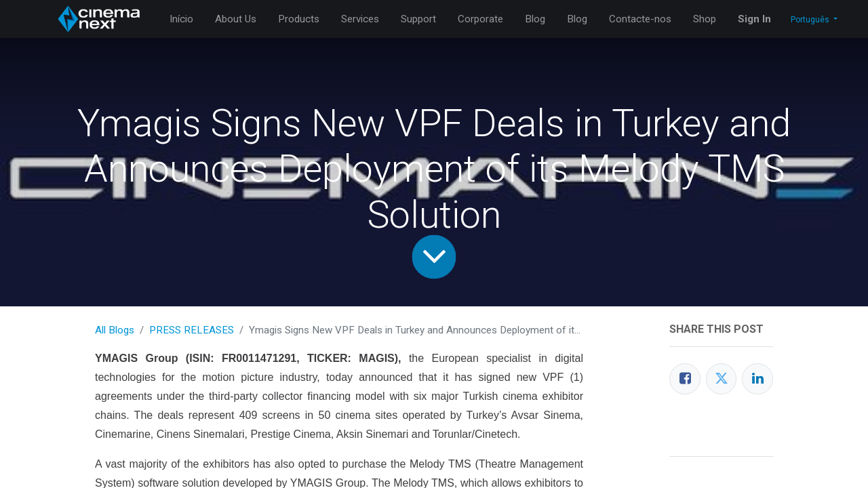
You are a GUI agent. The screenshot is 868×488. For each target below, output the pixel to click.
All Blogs (115, 330)
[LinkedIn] (757, 379)
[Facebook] (685, 379)
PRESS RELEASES (192, 330)
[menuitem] (181, 19)
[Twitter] (722, 379)
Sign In (754, 19)
